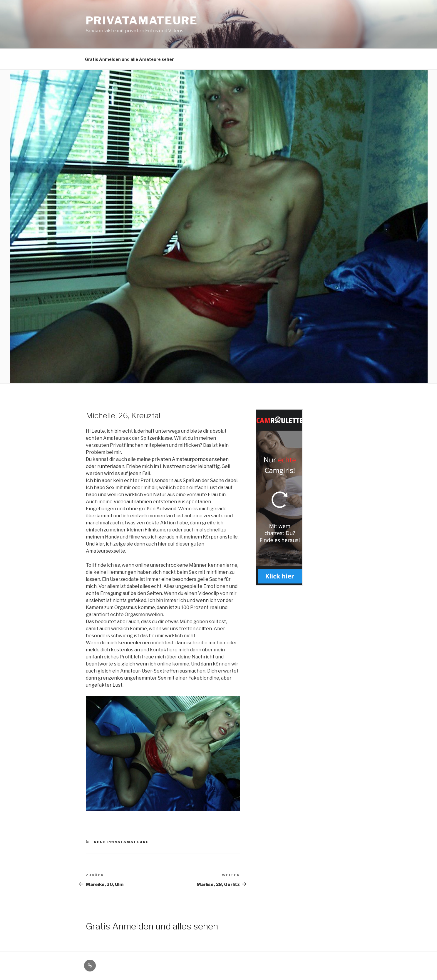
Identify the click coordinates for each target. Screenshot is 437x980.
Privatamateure (142, 21)
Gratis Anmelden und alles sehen (152, 926)
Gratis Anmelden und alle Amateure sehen (130, 59)
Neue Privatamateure (121, 842)
